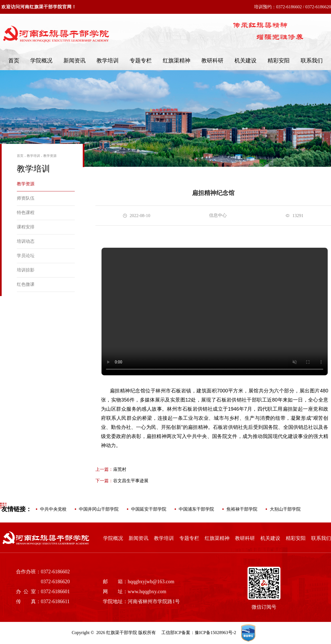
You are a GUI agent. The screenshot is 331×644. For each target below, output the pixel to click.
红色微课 (26, 284)
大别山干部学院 (285, 509)
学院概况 (41, 60)
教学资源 (50, 156)
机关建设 (245, 60)
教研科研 (212, 60)
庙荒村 (111, 469)
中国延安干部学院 (149, 509)
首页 (14, 60)
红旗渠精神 (177, 60)
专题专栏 (141, 60)
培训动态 (26, 241)
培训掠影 (26, 270)
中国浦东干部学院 (196, 509)
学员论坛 (26, 256)
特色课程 (26, 213)
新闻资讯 (74, 60)
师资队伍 (26, 198)
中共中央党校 (53, 509)
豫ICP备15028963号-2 (215, 633)
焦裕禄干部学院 (242, 509)
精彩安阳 (279, 60)
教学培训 (108, 60)
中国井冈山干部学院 (99, 509)
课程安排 (26, 227)
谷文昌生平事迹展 (122, 481)
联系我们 (312, 60)
